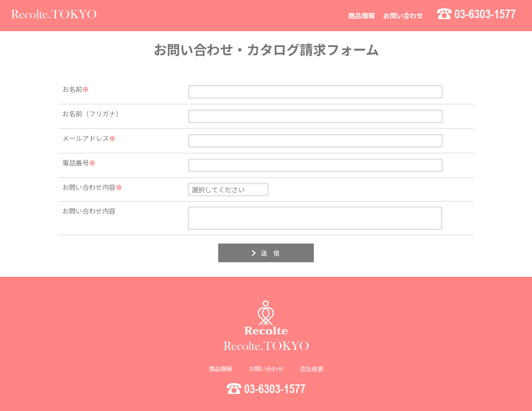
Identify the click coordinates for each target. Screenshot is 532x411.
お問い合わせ (403, 15)
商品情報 (362, 15)
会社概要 (312, 365)
